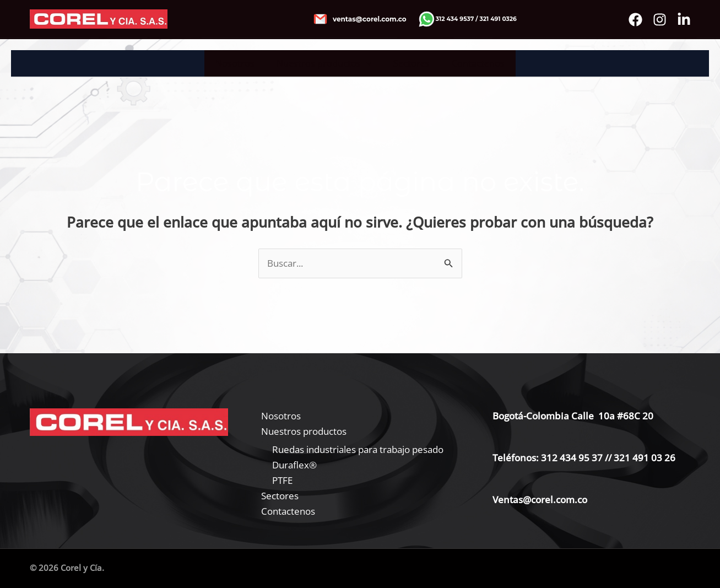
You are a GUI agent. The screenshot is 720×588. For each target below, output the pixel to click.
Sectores (409, 63)
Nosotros (242, 63)
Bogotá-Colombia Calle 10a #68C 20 (573, 416)
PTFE (282, 480)
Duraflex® (294, 465)
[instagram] (660, 20)
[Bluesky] (684, 20)
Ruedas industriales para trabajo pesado (358, 449)
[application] (369, 63)
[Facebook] (635, 20)
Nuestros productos (326, 63)
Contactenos (472, 63)
